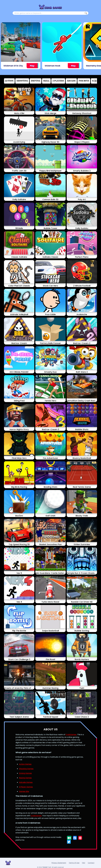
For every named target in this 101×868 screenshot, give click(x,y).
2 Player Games (26, 787)
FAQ (84, 863)
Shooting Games (26, 769)
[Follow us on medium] (69, 838)
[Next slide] (97, 46)
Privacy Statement (59, 863)
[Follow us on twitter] (69, 842)
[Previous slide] (4, 46)
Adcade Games (26, 782)
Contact (91, 863)
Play (32, 66)
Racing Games (25, 778)
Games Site (24, 791)
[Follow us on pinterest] (80, 838)
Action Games (25, 764)
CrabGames (71, 735)
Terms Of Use (74, 863)
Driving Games (25, 773)
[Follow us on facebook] (75, 838)
